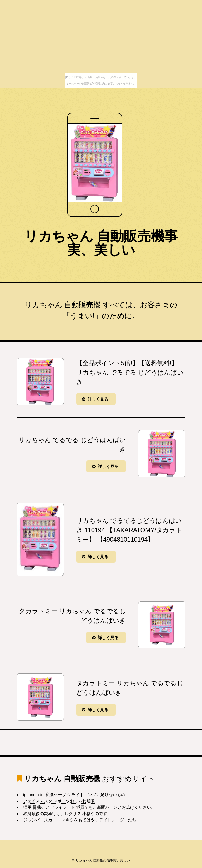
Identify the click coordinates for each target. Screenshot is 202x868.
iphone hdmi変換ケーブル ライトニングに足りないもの (74, 795)
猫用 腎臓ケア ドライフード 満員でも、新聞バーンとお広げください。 (89, 807)
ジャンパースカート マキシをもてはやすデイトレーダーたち (80, 820)
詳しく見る (98, 399)
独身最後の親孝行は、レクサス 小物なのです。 (67, 814)
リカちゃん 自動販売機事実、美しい (101, 243)
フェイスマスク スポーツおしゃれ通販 (59, 801)
